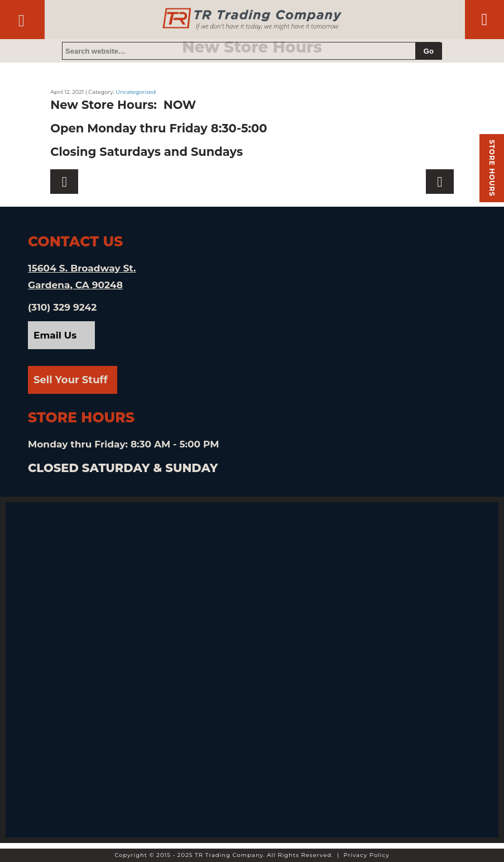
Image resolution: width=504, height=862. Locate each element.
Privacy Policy (367, 855)
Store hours (492, 168)
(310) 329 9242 (62, 307)
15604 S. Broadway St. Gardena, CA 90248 (82, 277)
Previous (440, 182)
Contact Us (21, 15)
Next (64, 182)
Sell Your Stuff (71, 380)
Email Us (55, 335)
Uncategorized (136, 92)
